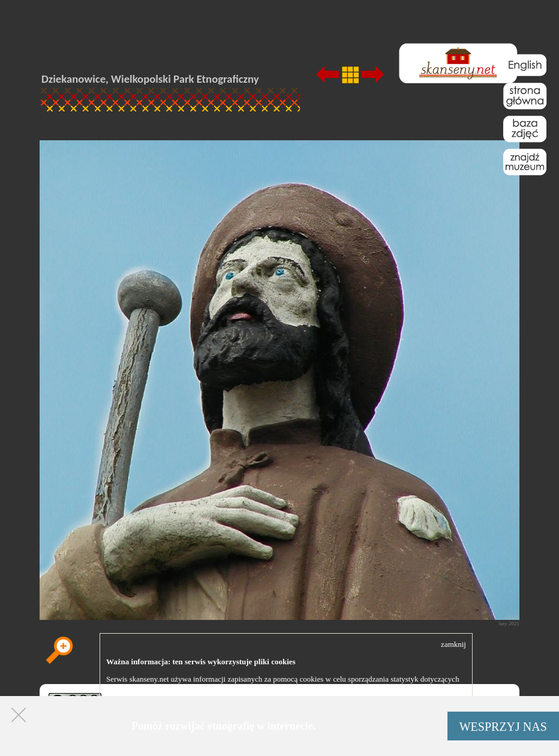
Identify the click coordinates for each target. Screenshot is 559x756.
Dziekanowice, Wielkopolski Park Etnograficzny (150, 79)
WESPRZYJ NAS (503, 727)
